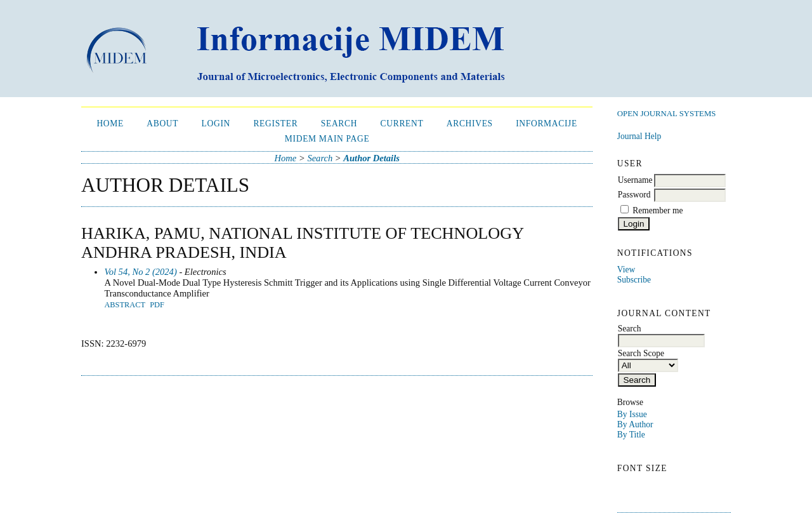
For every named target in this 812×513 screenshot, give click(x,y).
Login (216, 123)
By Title (631, 435)
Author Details (371, 158)
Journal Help (639, 136)
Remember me (658, 210)
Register (275, 123)
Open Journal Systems (667, 114)
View (626, 270)
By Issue (632, 414)
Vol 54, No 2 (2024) (140, 272)
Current (402, 123)
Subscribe (634, 280)
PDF (157, 305)
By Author (635, 424)
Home (110, 123)
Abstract (125, 305)
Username (635, 180)
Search (339, 123)
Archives (470, 123)
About (162, 123)
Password (634, 195)
